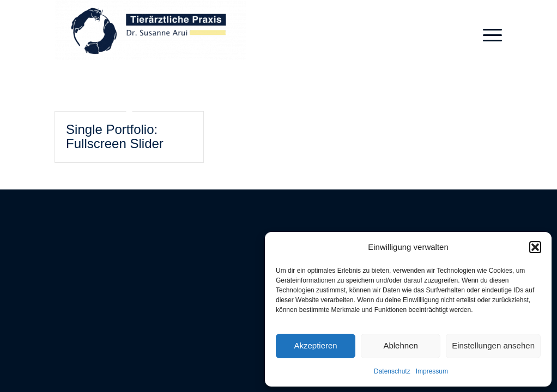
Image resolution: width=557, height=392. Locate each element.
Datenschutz (392, 371)
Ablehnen (400, 345)
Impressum (432, 371)
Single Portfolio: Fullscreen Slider (115, 136)
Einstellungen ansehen (493, 345)
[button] (535, 247)
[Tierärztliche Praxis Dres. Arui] (150, 35)
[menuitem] (489, 35)
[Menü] (489, 35)
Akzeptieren (315, 345)
